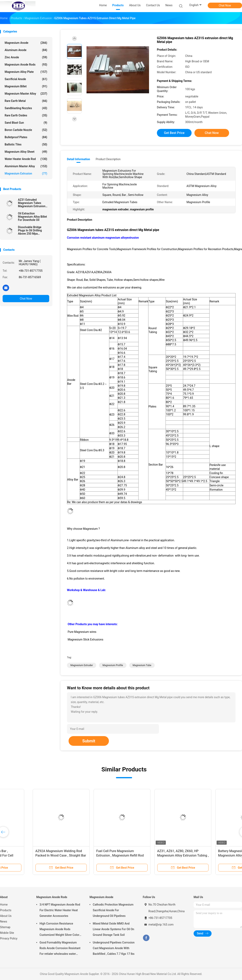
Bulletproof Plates (26, 137)
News (4, 921)
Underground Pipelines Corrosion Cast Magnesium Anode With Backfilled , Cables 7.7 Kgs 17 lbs (114, 948)
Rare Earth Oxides (26, 115)
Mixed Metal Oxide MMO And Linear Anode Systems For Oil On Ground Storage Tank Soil (113, 929)
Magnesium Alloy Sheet (26, 152)
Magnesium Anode (26, 43)
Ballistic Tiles (26, 144)
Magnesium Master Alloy (26, 94)
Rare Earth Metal (26, 101)
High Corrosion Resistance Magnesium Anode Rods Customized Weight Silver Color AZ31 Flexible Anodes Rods (59, 930)
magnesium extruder (82, 665)
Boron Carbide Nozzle (26, 130)
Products (6, 910)
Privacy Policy (9, 938)
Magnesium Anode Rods (26, 65)
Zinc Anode (26, 57)
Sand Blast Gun (26, 123)
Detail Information (78, 159)
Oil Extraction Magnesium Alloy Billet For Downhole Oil (32, 217)
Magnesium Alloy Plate (26, 72)
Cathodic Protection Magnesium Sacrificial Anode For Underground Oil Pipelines (113, 910)
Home (4, 905)
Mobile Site (7, 933)
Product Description (108, 159)
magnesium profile (113, 665)
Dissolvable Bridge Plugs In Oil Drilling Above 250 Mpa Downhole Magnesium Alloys (32, 230)
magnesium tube (142, 665)
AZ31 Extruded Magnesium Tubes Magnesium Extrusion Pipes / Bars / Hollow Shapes (32, 203)
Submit (89, 741)
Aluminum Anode (26, 50)
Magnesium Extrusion (26, 173)
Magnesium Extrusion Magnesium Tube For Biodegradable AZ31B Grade (91, 855)
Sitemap (5, 927)
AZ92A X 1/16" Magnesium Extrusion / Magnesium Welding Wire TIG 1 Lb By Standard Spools (30, 855)
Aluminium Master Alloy (26, 166)
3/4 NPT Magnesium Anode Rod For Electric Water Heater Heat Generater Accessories (60, 910)
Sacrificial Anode (26, 79)
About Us (6, 916)
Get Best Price (174, 133)
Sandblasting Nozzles (26, 108)
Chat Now (225, 5)
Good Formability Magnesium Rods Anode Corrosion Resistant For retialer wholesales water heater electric (60, 949)
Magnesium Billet (26, 86)
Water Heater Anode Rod (26, 159)
